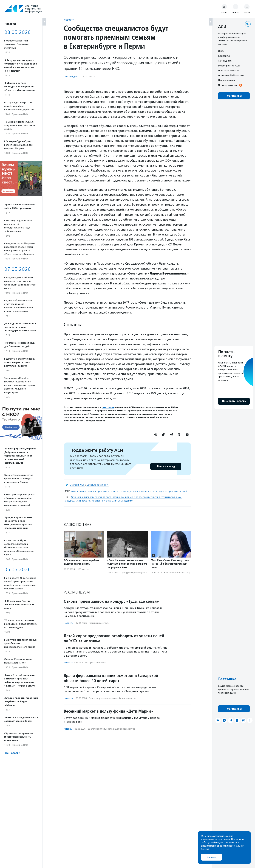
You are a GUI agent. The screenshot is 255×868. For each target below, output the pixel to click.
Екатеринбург (77, 485)
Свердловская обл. (97, 485)
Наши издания (226, 80)
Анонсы (68, 729)
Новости (69, 20)
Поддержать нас (228, 85)
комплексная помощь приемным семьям (95, 491)
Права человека (97, 663)
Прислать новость (229, 70)
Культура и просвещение (134, 573)
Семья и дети (71, 76)
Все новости (12, 753)
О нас (221, 51)
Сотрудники (225, 61)
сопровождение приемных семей (168, 491)
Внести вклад (166, 466)
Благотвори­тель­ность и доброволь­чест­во (186, 573)
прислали (108, 407)
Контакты (224, 56)
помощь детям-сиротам (133, 491)
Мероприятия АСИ (229, 66)
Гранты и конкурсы (99, 623)
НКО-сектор (83, 569)
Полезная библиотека (231, 75)
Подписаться (234, 96)
